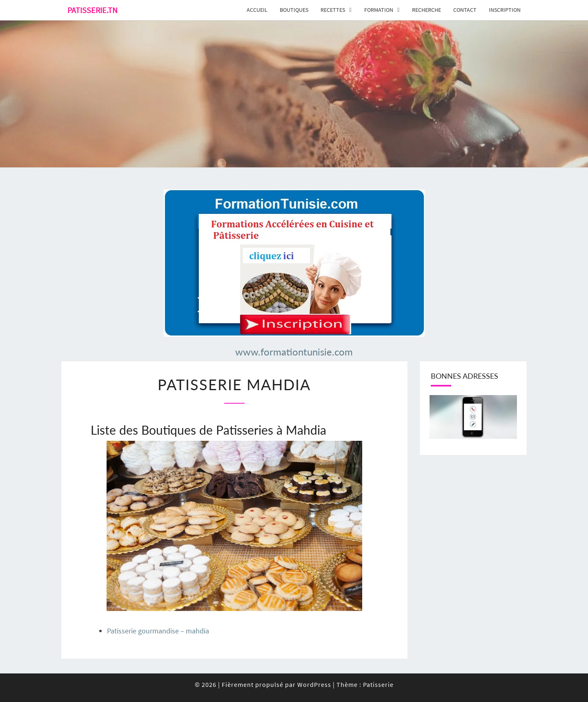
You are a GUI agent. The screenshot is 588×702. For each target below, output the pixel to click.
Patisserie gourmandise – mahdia (158, 631)
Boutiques (294, 10)
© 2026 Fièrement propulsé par (246, 684)
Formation (379, 10)
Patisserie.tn (92, 10)
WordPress (314, 684)
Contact (465, 10)
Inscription (505, 10)
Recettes (333, 10)
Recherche (427, 10)
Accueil (257, 10)
